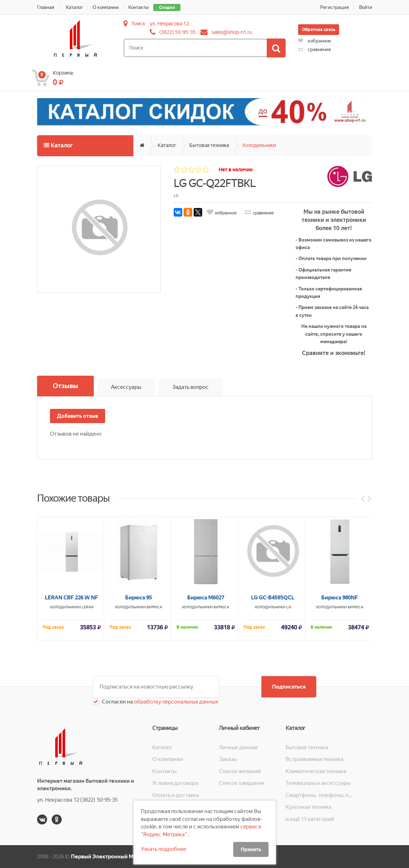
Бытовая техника (209, 145)
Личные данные (239, 747)
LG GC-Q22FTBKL (215, 183)
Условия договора (175, 783)
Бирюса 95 (139, 710)
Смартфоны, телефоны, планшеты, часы (319, 795)
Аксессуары (126, 387)
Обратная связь (319, 30)
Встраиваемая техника (315, 759)
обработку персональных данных (176, 702)
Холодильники (259, 145)
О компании (106, 7)
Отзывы (65, 386)
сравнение (315, 49)
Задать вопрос (190, 387)
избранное (315, 41)
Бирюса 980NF (340, 710)
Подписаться (289, 687)
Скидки (167, 7)
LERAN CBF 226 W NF (71, 710)
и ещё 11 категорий (310, 819)
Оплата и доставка (176, 795)
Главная (46, 7)
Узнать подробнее (163, 849)
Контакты (139, 7)
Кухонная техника (309, 807)
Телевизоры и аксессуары (318, 783)
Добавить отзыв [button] (78, 416)
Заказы (228, 759)
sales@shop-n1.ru (232, 32)
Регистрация (334, 7)
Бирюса (154, 719)
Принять (251, 849)
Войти (366, 7)
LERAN (88, 719)
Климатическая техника (316, 771)
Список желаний (240, 771)
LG (289, 719)
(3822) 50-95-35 (178, 32)
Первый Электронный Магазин (111, 857)
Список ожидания (242, 783)
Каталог (75, 7)
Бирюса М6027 (206, 710)
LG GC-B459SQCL (273, 710)
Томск (138, 24)
